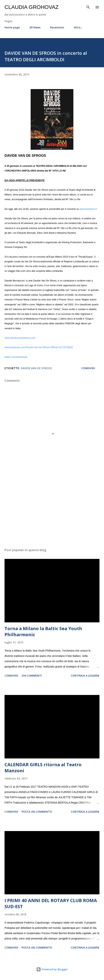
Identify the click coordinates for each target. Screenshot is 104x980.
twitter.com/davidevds (16, 357)
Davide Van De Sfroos (36, 368)
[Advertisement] (52, 509)
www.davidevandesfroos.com (20, 338)
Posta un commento (37, 812)
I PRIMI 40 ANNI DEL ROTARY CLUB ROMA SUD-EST (51, 903)
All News (35, 27)
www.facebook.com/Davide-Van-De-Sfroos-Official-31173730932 (39, 347)
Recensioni (57, 27)
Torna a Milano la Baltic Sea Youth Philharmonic (43, 631)
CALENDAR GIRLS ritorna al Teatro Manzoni (43, 767)
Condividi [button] (88, 368)
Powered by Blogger (52, 969)
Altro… (78, 27)
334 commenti (32, 676)
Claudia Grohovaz (32, 7)
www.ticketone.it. (88, 209)
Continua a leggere (85, 676)
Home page (12, 27)
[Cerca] (88, 7)
